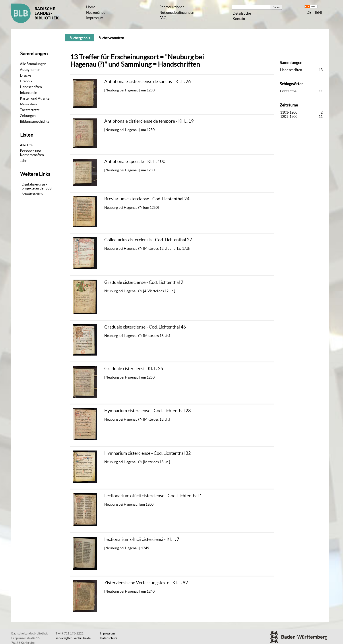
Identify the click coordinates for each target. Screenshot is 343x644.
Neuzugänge (96, 12)
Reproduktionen (172, 7)
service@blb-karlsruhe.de (73, 638)
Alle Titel (27, 145)
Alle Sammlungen (33, 64)
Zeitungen (28, 116)
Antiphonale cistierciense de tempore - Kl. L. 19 (149, 121)
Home (91, 7)
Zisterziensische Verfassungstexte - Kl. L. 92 (146, 583)
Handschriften (31, 87)
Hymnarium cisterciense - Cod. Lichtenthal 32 (148, 453)
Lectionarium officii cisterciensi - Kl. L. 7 (142, 539)
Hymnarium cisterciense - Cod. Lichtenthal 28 (148, 411)
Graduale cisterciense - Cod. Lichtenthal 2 (144, 282)
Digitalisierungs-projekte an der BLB (37, 186)
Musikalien (28, 104)
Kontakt (239, 19)
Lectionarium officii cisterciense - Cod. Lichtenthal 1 (153, 496)
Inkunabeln (29, 93)
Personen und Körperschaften (32, 153)
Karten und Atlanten (36, 98)
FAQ (163, 18)
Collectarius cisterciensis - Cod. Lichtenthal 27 (148, 240)
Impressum (95, 18)
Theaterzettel (30, 110)
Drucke (25, 75)
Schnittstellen (32, 194)
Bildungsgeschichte (35, 121)
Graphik (26, 81)
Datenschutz (109, 638)
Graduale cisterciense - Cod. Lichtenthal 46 (145, 327)
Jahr (23, 161)
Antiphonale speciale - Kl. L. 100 (135, 161)
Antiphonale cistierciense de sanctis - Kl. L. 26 (148, 81)
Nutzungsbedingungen (177, 12)
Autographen (30, 70)
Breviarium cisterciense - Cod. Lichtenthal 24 (147, 199)
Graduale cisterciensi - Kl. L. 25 (134, 368)
